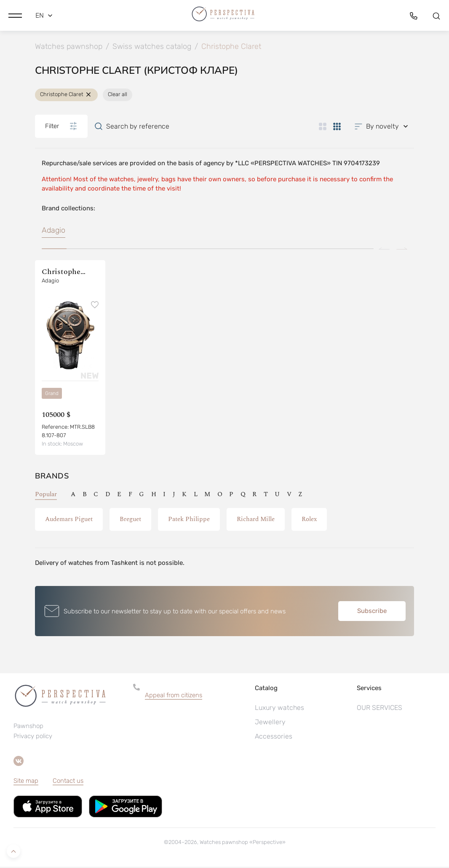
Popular (46, 496)
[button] (15, 15)
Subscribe (372, 612)
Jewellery (270, 723)
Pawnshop (28, 727)
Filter (61, 127)
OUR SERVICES (380, 709)
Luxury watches (279, 709)
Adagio (53, 231)
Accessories (274, 738)
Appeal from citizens (174, 696)
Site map (26, 782)
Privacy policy (33, 737)
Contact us (68, 782)
